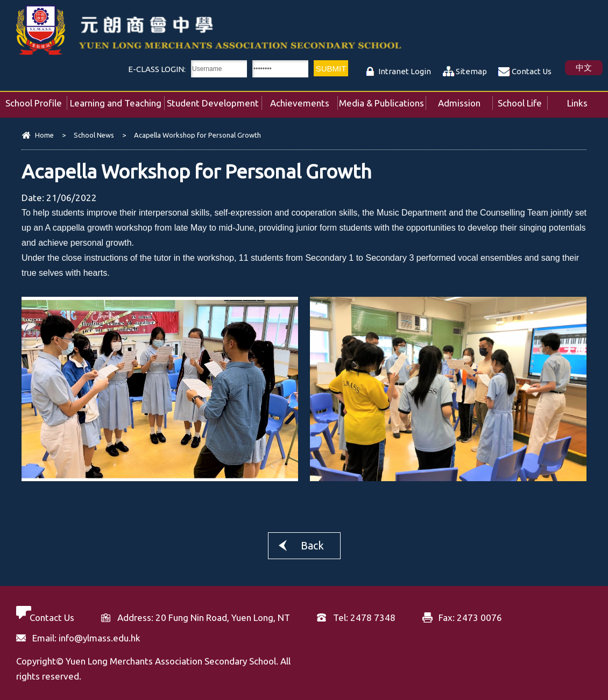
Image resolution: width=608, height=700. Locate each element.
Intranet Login (405, 71)
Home (44, 135)
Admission (465, 100)
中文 (584, 67)
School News (94, 135)
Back (312, 545)
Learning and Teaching (117, 100)
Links (588, 100)
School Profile (36, 100)
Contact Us (532, 71)
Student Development (214, 100)
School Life (522, 100)
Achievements (304, 100)
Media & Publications (382, 100)
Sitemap (471, 71)
